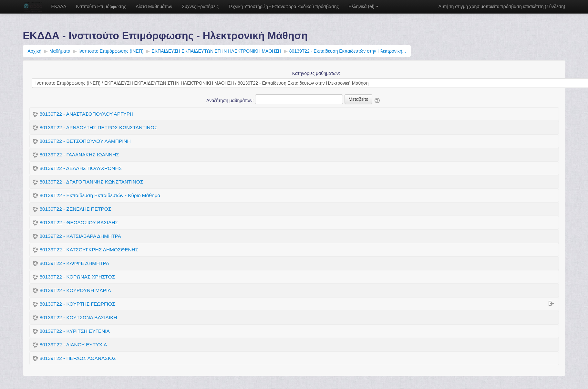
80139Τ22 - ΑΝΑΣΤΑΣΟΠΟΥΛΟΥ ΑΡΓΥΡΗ (87, 114)
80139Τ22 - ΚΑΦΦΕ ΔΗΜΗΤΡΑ (74, 263)
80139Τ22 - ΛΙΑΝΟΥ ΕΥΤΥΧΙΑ (73, 345)
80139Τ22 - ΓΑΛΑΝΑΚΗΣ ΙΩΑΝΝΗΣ (79, 155)
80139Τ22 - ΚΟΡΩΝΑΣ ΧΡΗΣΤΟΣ (77, 277)
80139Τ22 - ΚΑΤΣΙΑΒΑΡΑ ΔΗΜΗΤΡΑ (80, 236)
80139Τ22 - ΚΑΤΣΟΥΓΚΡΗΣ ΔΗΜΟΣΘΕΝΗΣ (89, 250)
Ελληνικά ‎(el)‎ (363, 6)
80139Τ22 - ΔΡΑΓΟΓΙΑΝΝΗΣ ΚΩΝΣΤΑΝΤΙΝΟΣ (92, 182)
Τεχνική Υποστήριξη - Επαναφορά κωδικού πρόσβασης (284, 6)
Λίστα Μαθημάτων (154, 6)
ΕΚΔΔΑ (59, 6)
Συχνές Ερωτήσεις (200, 6)
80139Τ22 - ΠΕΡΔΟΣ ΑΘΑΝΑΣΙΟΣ (78, 358)
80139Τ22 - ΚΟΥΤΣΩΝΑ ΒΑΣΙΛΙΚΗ (78, 317)
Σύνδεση (555, 6)
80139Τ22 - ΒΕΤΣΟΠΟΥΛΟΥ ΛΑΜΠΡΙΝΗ (85, 141)
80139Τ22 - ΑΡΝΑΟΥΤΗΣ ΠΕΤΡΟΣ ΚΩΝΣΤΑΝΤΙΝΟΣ (99, 127)
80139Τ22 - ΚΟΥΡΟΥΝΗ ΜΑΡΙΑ (75, 290)
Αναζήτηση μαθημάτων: (231, 100)
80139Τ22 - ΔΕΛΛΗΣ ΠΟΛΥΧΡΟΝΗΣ (81, 168)
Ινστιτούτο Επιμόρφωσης (101, 6)
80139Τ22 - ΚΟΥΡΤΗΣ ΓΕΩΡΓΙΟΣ (77, 304)
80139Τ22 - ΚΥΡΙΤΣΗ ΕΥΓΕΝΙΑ (75, 331)
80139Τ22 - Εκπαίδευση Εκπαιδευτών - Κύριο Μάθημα (100, 195)
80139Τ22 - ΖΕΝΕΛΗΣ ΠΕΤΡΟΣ (76, 209)
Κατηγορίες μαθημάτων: (316, 73)
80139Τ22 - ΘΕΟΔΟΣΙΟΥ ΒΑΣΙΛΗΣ (79, 222)
